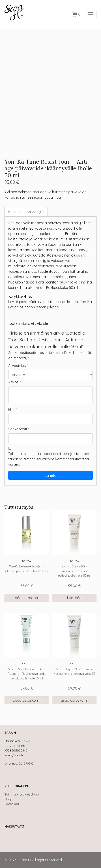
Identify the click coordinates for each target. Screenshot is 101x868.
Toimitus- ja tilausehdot (22, 794)
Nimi (13, 410)
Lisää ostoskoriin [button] (27, 598)
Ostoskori (12, 804)
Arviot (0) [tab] (36, 212)
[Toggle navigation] (90, 14)
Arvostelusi (18, 366)
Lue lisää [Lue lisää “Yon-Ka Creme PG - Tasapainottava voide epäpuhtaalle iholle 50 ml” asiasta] (74, 598)
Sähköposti (19, 429)
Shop (8, 799)
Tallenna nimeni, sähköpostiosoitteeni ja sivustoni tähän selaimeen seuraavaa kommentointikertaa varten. (49, 459)
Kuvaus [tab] (14, 212)
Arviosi (15, 382)
